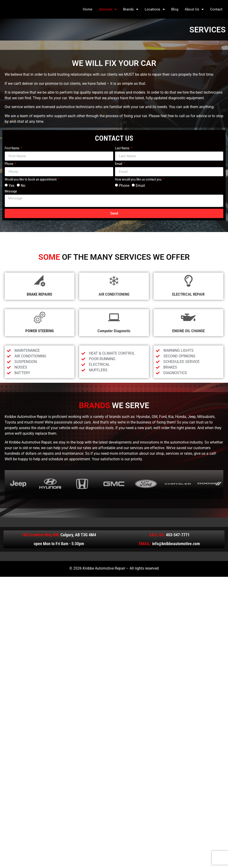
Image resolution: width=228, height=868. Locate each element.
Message (11, 191)
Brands (131, 9)
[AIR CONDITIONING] (114, 281)
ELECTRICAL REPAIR (188, 294)
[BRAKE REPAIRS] (40, 281)
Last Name (122, 148)
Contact (216, 9)
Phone (9, 164)
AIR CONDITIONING (114, 294)
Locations (155, 9)
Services (108, 9)
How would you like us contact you (139, 180)
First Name (12, 148)
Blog (175, 9)
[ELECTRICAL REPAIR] (188, 281)
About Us (194, 9)
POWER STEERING (40, 331)
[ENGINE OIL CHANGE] (188, 317)
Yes (12, 186)
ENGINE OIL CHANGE (188, 331)
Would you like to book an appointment (31, 180)
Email (119, 164)
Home (88, 9)
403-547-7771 (178, 535)
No (23, 186)
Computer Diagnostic (114, 331)
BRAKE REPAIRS (39, 294)
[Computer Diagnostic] (114, 317)
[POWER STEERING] (40, 317)
